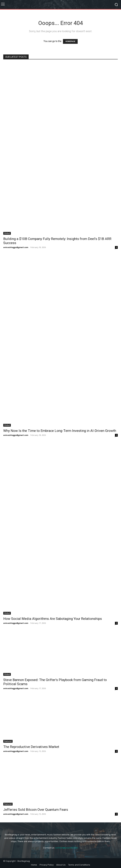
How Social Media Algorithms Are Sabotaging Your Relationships (53, 619)
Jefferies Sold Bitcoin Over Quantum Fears (36, 810)
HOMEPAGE (70, 41)
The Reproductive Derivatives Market (31, 747)
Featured (8, 741)
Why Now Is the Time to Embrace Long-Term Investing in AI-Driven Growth (60, 431)
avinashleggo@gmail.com (16, 247)
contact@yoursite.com (67, 848)
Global (7, 233)
